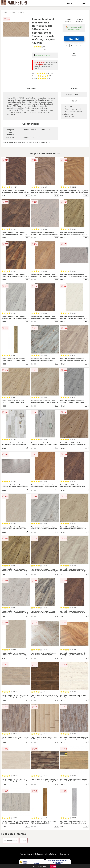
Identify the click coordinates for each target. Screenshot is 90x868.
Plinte (84, 3)
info (27, 196)
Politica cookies (63, 854)
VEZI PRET (74, 39)
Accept (53, 866)
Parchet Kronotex (18, 12)
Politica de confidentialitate (46, 854)
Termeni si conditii (27, 854)
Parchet (70, 3)
